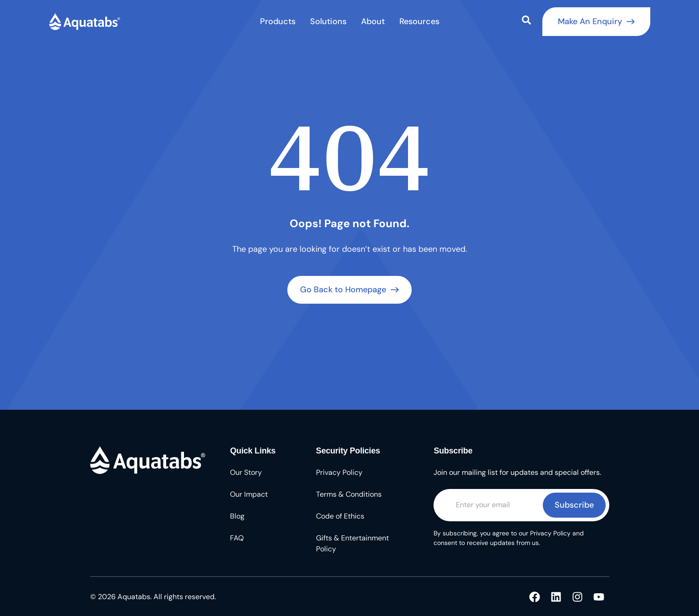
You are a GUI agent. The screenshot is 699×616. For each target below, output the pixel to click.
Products (278, 21)
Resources (419, 21)
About (373, 21)
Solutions (328, 21)
